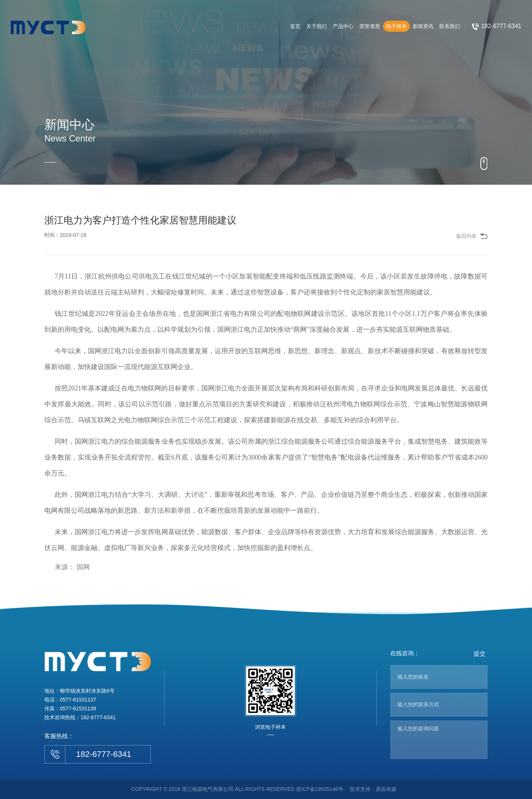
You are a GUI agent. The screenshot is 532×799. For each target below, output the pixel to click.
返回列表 (466, 236)
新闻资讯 (423, 26)
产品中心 (343, 26)
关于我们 (317, 26)
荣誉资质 (370, 26)
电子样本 (396, 26)
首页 (295, 26)
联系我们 (450, 26)
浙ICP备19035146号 (320, 789)
